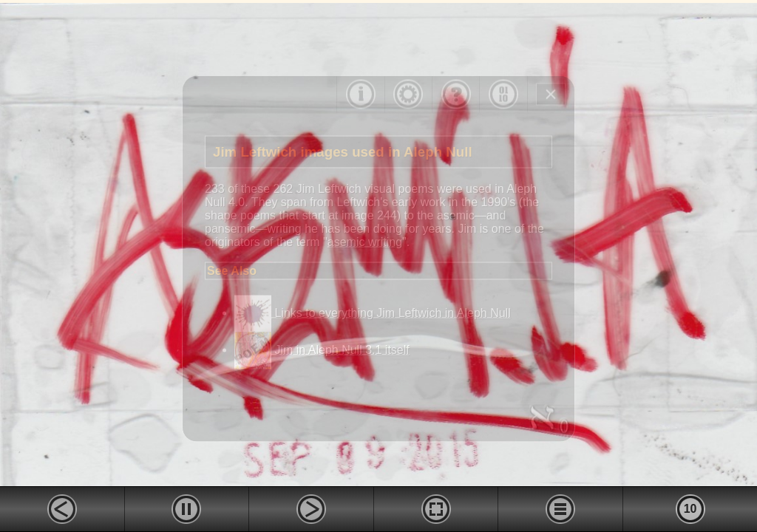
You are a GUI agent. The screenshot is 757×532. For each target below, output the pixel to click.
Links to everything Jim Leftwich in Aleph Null (373, 313)
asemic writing (365, 241)
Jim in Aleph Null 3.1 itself (322, 350)
